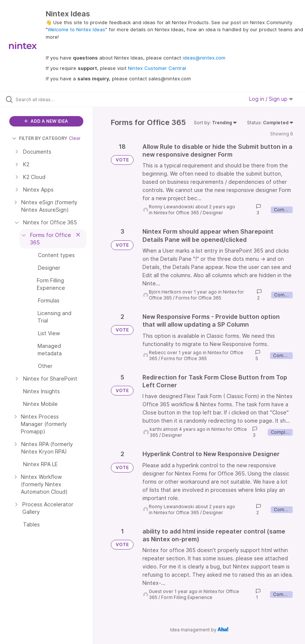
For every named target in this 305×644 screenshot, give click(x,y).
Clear (75, 138)
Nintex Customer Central (157, 68)
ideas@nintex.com (204, 58)
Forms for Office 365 (198, 298)
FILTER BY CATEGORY (40, 138)
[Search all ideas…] (50, 99)
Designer (213, 213)
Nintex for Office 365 (176, 213)
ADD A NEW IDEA (46, 121)
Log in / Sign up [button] (271, 99)
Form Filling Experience (187, 597)
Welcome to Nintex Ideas (76, 29)
